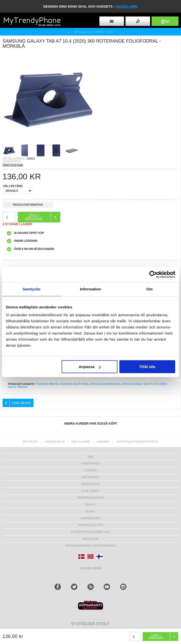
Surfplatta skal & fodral (74, 384)
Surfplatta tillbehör (47, 384)
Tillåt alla (147, 367)
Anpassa (90, 367)
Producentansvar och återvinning (91, 546)
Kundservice (90, 464)
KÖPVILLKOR (90, 539)
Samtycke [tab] (32, 289)
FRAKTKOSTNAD (13, 165)
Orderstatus (90, 484)
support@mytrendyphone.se (137, 442)
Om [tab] (149, 289)
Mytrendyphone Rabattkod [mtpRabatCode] (91, 532)
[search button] (138, 21)
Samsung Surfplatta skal (105, 384)
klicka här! (127, 6)
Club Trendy (90, 491)
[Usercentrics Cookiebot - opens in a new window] (153, 274)
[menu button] (112, 21)
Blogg (90, 511)
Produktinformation (28, 206)
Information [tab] (90, 289)
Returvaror (90, 477)
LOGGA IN (90, 470)
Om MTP (90, 505)
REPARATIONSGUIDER (90, 498)
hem (90, 457)
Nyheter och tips (90, 525)
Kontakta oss (90, 518)
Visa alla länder (91, 568)
